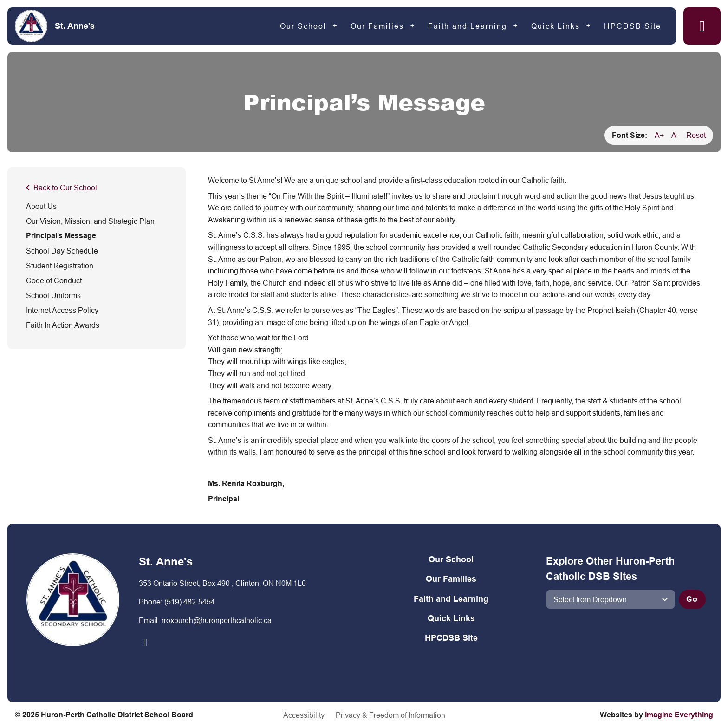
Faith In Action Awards (63, 325)
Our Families (377, 26)
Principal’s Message (61, 236)
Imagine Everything (679, 715)
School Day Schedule (62, 251)
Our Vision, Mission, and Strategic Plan (90, 221)
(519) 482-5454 (190, 602)
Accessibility (304, 715)
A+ (659, 135)
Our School (303, 26)
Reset (696, 135)
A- (675, 135)
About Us (41, 206)
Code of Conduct (54, 280)
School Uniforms (53, 295)
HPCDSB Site (633, 26)
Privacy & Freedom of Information (390, 715)
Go (692, 599)
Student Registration (60, 266)
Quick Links (556, 26)
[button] (702, 26)
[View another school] (611, 599)
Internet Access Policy (62, 310)
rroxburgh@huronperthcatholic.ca (217, 620)
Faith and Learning (468, 26)
